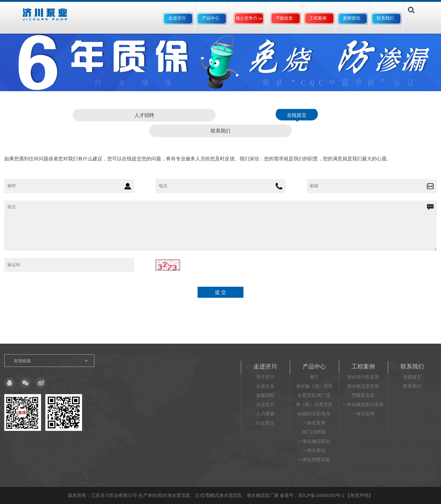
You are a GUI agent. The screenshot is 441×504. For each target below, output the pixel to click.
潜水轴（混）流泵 (314, 386)
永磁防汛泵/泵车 (314, 414)
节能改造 (284, 18)
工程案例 (318, 18)
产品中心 (211, 18)
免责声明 (359, 495)
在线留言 (297, 115)
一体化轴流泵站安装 (363, 404)
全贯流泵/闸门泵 (314, 395)
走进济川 (177, 18)
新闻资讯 (352, 18)
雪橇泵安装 (363, 395)
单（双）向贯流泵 (314, 404)
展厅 (314, 377)
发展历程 (265, 395)
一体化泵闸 (314, 423)
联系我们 (385, 18)
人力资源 (265, 414)
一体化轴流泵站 (314, 441)
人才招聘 (144, 115)
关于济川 (265, 377)
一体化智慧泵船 (314, 459)
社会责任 (265, 423)
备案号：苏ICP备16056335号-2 (312, 495)
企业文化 (265, 386)
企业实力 (265, 404)
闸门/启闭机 (314, 432)
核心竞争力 (247, 18)
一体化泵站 (314, 450)
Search (416, 19)
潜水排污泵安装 (363, 377)
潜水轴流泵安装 (363, 386)
